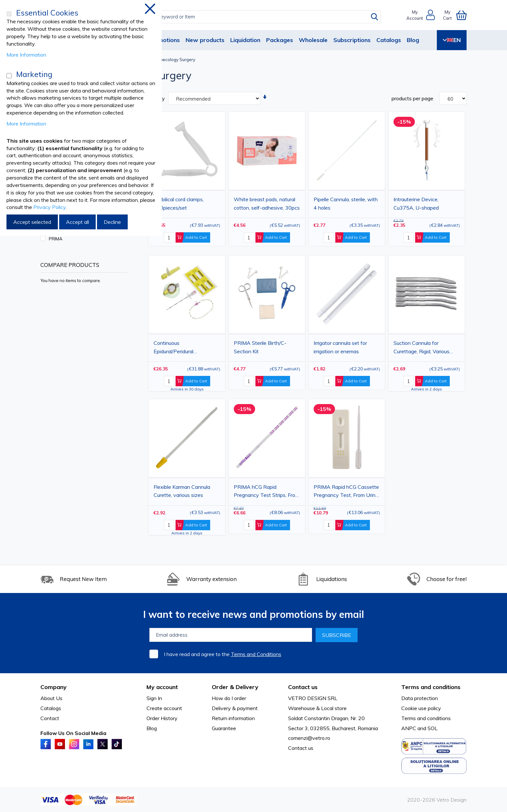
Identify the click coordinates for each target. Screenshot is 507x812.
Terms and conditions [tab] (431, 687)
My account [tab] (162, 687)
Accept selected (32, 222)
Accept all (77, 222)
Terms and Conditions (256, 654)
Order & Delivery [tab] (235, 687)
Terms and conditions (426, 718)
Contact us (301, 748)
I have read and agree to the (223, 654)
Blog (413, 40)
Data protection (420, 698)
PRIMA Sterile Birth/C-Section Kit (260, 347)
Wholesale (313, 40)
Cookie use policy (421, 708)
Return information (233, 718)
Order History (162, 718)
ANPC (409, 728)
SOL (432, 728)
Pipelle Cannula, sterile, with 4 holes (346, 203)
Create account (164, 708)
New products (205, 40)
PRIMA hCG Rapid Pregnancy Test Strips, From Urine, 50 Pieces (267, 492)
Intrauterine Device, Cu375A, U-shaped (416, 203)
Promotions (164, 40)
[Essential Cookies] (9, 14)
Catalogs (389, 40)
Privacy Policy (49, 207)
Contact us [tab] (303, 687)
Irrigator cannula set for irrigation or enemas (340, 347)
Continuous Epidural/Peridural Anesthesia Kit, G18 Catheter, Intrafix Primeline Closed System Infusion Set (185, 348)
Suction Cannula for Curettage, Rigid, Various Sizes (421, 348)
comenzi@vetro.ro (309, 738)
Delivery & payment (235, 708)
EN (452, 40)
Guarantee (224, 728)
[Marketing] (9, 76)
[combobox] (259, 17)
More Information (26, 55)
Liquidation (245, 40)
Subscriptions (352, 40)
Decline (112, 222)
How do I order (229, 698)
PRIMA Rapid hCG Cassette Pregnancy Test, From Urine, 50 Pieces (346, 492)
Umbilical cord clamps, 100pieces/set (179, 203)
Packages (280, 40)
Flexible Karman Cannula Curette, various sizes (182, 491)
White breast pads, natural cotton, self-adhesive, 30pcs (267, 203)
